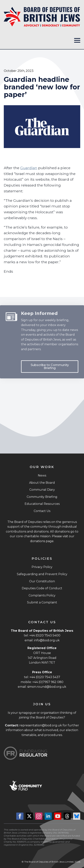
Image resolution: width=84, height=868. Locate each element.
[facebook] (20, 816)
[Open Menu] (77, 40)
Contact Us (42, 511)
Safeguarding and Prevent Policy (42, 574)
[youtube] (58, 816)
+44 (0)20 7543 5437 (45, 677)
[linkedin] (48, 816)
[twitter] (29, 816)
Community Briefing (42, 497)
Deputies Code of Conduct (42, 588)
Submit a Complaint (42, 602)
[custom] (67, 816)
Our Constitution (42, 581)
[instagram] (39, 816)
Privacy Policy (42, 567)
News (42, 475)
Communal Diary (42, 490)
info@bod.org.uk (47, 640)
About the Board (42, 483)
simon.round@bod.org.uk (47, 687)
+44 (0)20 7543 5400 (45, 635)
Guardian (29, 168)
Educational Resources (42, 504)
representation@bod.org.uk (41, 725)
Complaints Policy (42, 595)
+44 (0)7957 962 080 (48, 682)
